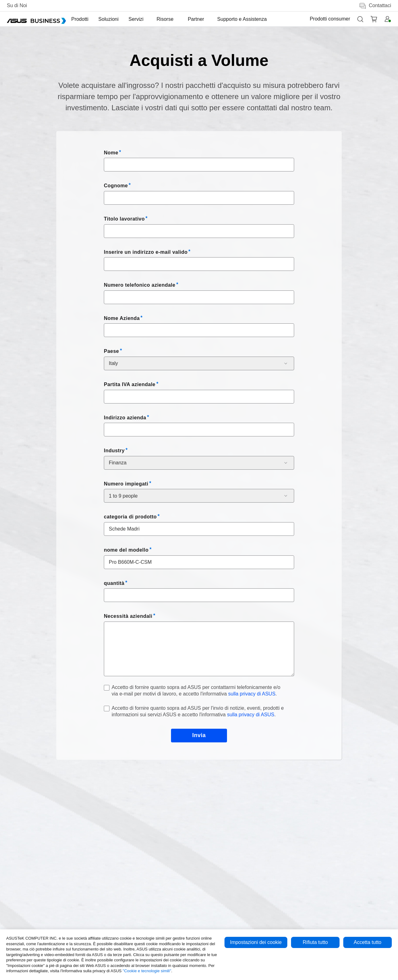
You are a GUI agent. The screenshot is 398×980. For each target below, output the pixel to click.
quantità (114, 583)
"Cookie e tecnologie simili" (147, 971)
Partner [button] (198, 19)
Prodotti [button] (89, 19)
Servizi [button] (146, 19)
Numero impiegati (126, 484)
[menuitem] (89, 19)
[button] (360, 19)
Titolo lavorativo (124, 219)
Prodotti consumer (330, 19)
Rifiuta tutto (315, 942)
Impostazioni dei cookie (256, 942)
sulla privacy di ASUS (252, 694)
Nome (111, 153)
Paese (111, 351)
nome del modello (126, 550)
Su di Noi (17, 5)
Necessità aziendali (128, 616)
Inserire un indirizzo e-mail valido (146, 252)
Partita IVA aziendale (130, 384)
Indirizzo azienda (125, 418)
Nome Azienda (122, 318)
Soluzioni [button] (118, 19)
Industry (114, 451)
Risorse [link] (171, 19)
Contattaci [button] (375, 6)
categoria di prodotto (130, 517)
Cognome (116, 186)
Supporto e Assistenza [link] (241, 19)
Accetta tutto (368, 942)
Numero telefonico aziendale (140, 285)
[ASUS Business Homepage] (36, 19)
